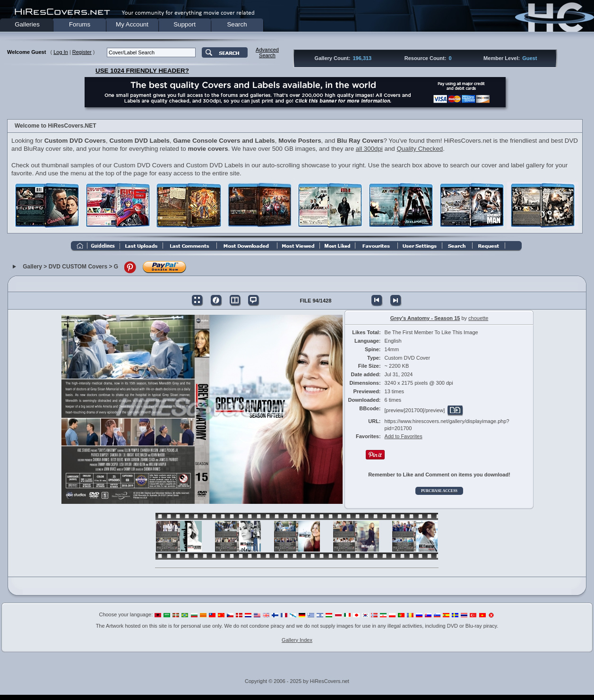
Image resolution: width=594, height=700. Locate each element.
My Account (132, 24)
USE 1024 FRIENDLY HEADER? (142, 71)
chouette (478, 318)
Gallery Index (297, 640)
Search (237, 24)
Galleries (27, 24)
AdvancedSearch (267, 52)
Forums (80, 24)
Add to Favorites (404, 436)
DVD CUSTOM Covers (78, 267)
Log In (61, 52)
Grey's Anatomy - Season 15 (425, 318)
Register (82, 52)
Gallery (32, 267)
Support (185, 24)
